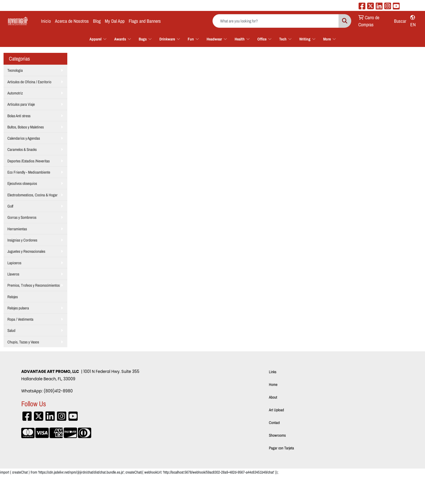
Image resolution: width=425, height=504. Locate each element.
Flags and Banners (145, 21)
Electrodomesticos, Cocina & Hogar (32, 195)
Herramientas (17, 229)
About (273, 397)
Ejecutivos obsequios (22, 183)
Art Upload (276, 410)
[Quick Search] (276, 21)
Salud (11, 330)
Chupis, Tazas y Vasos (23, 342)
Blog (97, 21)
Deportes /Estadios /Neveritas (28, 161)
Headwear (217, 39)
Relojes (13, 297)
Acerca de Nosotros (72, 21)
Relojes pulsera (18, 308)
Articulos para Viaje (21, 104)
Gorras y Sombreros (22, 217)
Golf (10, 206)
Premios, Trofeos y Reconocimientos (33, 285)
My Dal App (115, 21)
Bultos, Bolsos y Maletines (26, 127)
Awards (123, 39)
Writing (307, 39)
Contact (274, 423)
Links (273, 372)
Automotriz (15, 93)
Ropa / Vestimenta (20, 319)
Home (273, 384)
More (330, 39)
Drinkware (170, 39)
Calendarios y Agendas (24, 138)
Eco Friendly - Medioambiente (29, 172)
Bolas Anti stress (19, 116)
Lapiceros (14, 263)
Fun (193, 39)
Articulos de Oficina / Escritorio (29, 82)
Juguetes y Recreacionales (26, 251)
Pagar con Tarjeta (281, 448)
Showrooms (277, 435)
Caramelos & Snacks (22, 149)
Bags (145, 39)
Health (242, 39)
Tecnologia (15, 70)
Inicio (46, 21)
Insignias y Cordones (22, 240)
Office (264, 39)
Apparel (98, 39)
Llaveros (13, 274)
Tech (285, 39)
